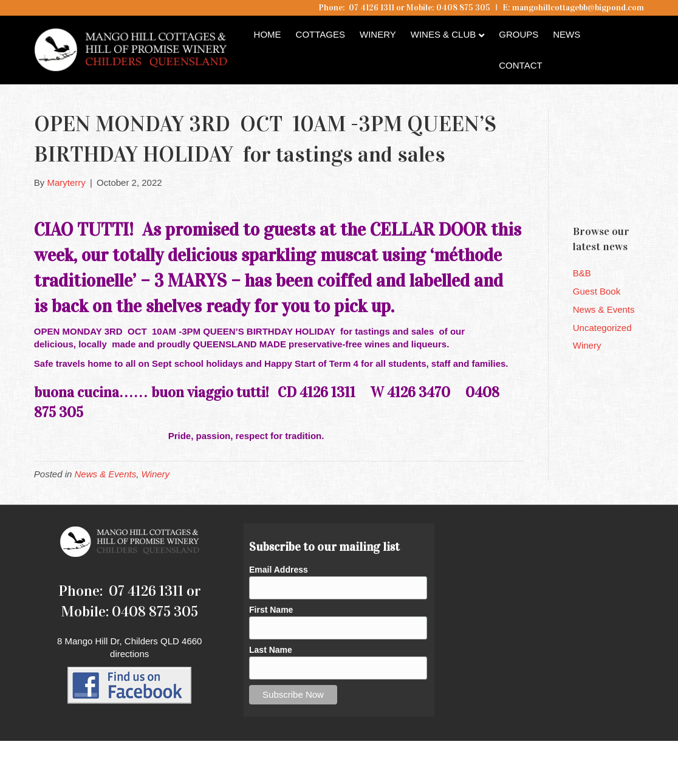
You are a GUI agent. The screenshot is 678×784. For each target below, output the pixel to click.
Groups (519, 34)
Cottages (320, 34)
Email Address (279, 570)
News (567, 34)
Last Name (271, 650)
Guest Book (597, 291)
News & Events (106, 474)
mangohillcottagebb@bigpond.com (578, 8)
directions (129, 654)
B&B (582, 273)
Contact (520, 65)
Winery (378, 34)
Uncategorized (602, 328)
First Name (271, 610)
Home (268, 34)
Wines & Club (443, 34)
